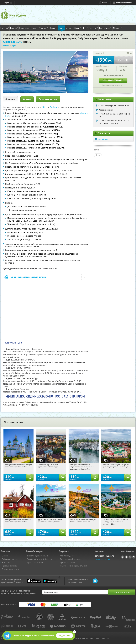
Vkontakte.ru (126, 557)
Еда (7, 28)
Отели (78, 28)
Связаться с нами (102, 559)
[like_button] (128, 54)
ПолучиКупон (105, 28)
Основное (10, 99)
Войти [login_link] (105, 3)
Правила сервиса (9, 566)
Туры (62, 28)
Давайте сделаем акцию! (38, 556)
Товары (54, 28)
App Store (34, 581)
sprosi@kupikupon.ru (104, 556)
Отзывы (27, 99)
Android (54, 107)
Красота (14, 28)
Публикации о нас (10, 559)
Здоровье (93, 28)
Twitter (130, 557)
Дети (85, 28)
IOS (44, 107)
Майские (118, 28)
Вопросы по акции (48, 99)
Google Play (50, 581)
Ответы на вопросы (10, 569)
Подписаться (65, 636)
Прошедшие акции (35, 562)
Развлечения (25, 28)
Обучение (44, 28)
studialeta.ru (103, 139)
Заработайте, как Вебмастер (39, 559)
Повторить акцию (113, 80)
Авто (35, 28)
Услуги (69, 28)
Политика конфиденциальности (74, 566)
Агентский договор (68, 556)
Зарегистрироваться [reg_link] (124, 3)
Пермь (7, 3)
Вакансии (6, 562)
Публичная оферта (68, 562)
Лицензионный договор (71, 559)
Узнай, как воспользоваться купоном (29, 277)
